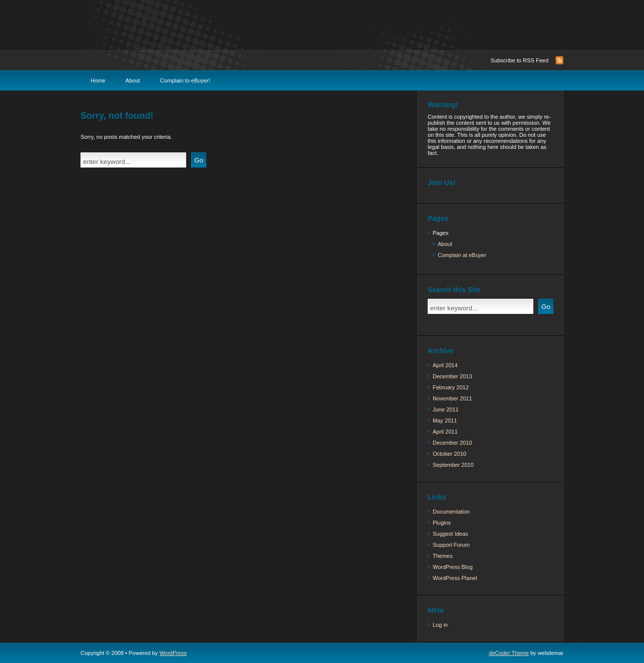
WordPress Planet (455, 578)
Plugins (442, 523)
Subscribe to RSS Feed (519, 60)
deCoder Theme (509, 653)
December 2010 (452, 443)
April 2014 (445, 365)
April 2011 (445, 432)
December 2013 (452, 376)
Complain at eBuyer (462, 255)
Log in (440, 625)
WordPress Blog (453, 567)
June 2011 (446, 409)
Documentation (451, 512)
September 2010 (453, 465)
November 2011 (452, 398)
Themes (443, 556)
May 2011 (445, 421)
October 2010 (450, 454)
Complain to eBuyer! (185, 80)
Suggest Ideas (450, 534)
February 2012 (451, 387)
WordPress (173, 653)
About (133, 80)
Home (98, 80)
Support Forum (451, 545)
